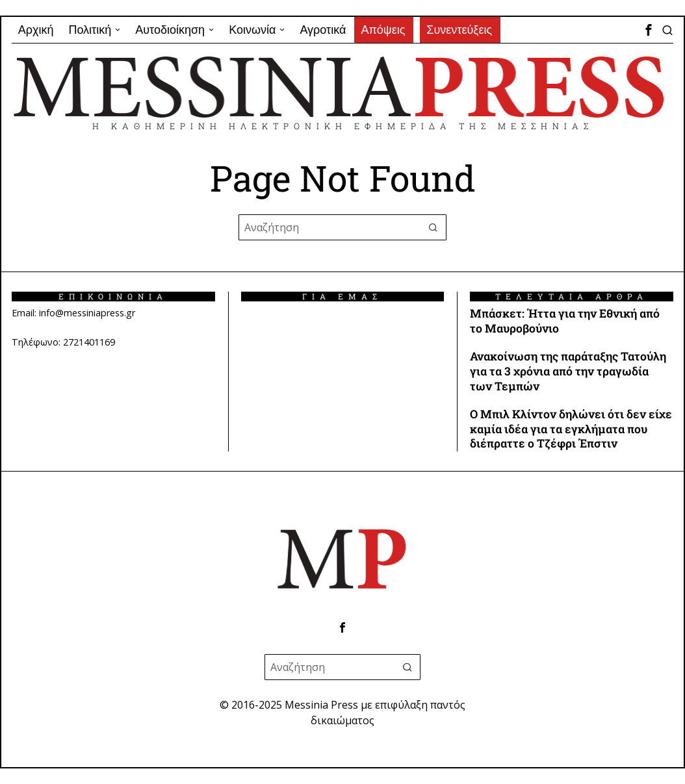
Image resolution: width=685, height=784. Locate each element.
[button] (433, 227)
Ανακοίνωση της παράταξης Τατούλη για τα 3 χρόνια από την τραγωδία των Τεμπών (568, 372)
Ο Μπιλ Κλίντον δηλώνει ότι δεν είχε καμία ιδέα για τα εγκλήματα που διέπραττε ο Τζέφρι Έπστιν (571, 429)
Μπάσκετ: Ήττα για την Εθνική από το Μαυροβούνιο (565, 321)
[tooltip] (649, 30)
